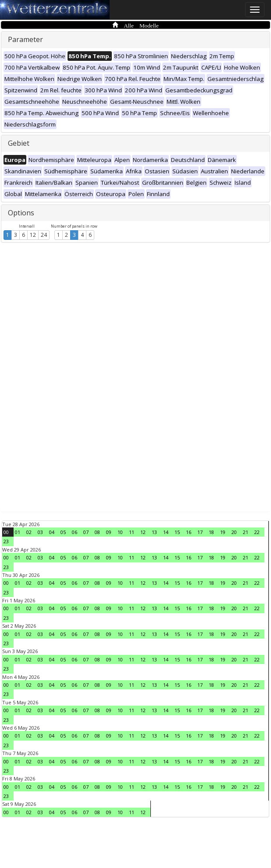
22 (257, 532)
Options (21, 213)
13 (154, 532)
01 (18, 532)
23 (6, 541)
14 (166, 532)
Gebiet (19, 143)
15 (177, 532)
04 (52, 532)
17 (200, 532)
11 (132, 532)
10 (120, 532)
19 (223, 532)
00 (6, 532)
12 (33, 235)
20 (234, 532)
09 (109, 532)
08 (97, 532)
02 (29, 532)
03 (40, 532)
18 (211, 532)
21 (246, 532)
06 (75, 532)
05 (63, 532)
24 (44, 235)
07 (86, 532)
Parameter (25, 39)
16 (189, 532)
